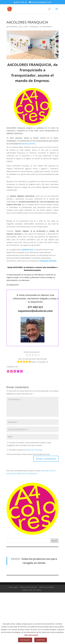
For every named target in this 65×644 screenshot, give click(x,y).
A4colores (14, 27)
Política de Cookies (47, 587)
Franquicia (34, 27)
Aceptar (41, 640)
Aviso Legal (13, 587)
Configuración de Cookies (31, 590)
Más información (31, 635)
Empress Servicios (28, 144)
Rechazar (25, 640)
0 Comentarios (46, 27)
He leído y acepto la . (25, 450)
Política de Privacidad (34, 450)
